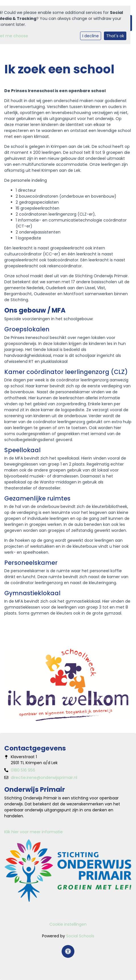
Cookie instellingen (68, 924)
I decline (91, 36)
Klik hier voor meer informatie (34, 832)
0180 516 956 (23, 770)
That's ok (115, 36)
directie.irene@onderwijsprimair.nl (44, 778)
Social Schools (80, 936)
